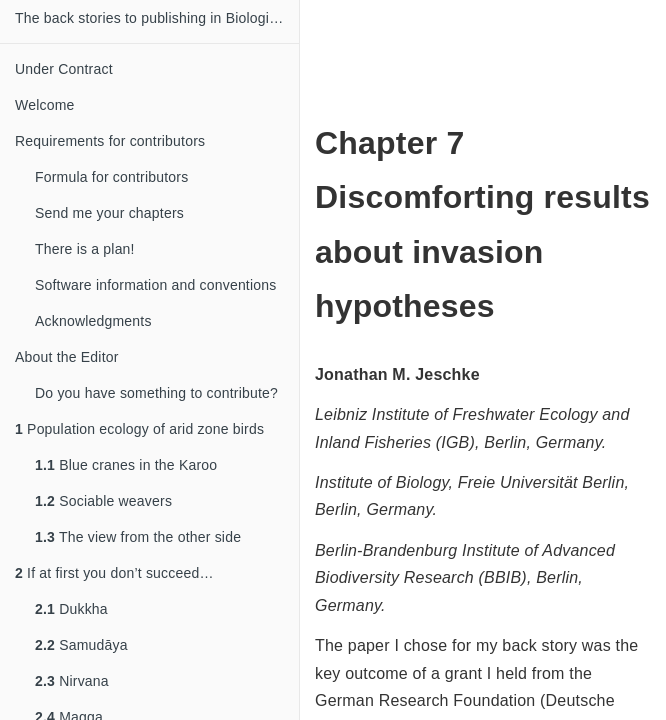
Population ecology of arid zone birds (139, 429)
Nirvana (72, 681)
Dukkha (71, 609)
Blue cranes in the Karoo (126, 465)
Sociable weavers (103, 501)
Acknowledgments (93, 321)
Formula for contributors (111, 177)
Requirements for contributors (110, 141)
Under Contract (64, 69)
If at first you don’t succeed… (114, 573)
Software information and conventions (155, 285)
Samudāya (81, 645)
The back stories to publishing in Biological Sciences (157, 18)
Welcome (45, 105)
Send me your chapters (109, 213)
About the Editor (67, 357)
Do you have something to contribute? (156, 393)
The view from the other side (138, 537)
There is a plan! (85, 249)
